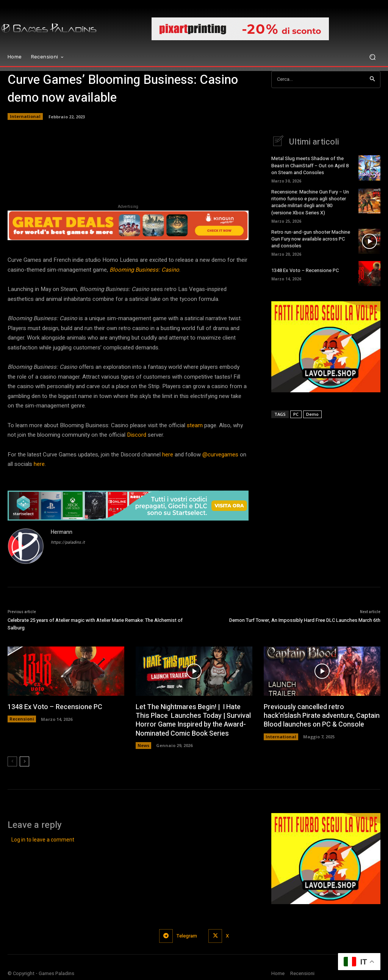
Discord (136, 435)
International (25, 116)
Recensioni (22, 719)
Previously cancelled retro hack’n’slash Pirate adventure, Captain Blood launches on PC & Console (322, 716)
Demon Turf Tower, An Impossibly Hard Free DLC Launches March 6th (305, 620)
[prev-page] (12, 761)
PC (296, 414)
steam (194, 425)
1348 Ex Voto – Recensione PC (305, 270)
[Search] (372, 79)
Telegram (187, 936)
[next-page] (24, 761)
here (167, 455)
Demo (312, 414)
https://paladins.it (68, 542)
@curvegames (220, 455)
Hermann (62, 532)
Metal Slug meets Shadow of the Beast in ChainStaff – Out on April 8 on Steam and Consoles (310, 165)
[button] (372, 57)
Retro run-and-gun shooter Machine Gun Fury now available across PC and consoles (311, 239)
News (143, 745)
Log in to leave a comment (43, 840)
